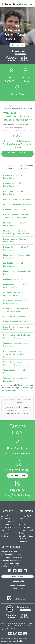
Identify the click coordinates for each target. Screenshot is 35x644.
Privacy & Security (8, 527)
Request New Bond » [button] (18, 576)
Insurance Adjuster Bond (11, 560)
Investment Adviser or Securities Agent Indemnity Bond (16, 232)
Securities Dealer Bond (14, 317)
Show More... (18, 136)
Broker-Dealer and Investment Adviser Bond (16, 336)
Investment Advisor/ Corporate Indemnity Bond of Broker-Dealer (15, 354)
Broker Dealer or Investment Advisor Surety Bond (16, 363)
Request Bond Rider (17, 585)
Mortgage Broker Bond (10, 563)
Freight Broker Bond (9, 552)
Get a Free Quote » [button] (18, 476)
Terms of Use (7, 530)
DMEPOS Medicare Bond (11, 566)
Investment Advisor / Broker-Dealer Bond (15, 177)
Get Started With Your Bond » (17, 154)
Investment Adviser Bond (17, 204)
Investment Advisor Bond (17, 199)
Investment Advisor (15, 210)
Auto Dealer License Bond (12, 557)
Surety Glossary (25, 527)
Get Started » (17, 45)
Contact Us (6, 519)
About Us (5, 516)
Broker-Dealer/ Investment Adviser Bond (13, 294)
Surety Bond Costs (26, 536)
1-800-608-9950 (21, 410)
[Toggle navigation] (31, 4)
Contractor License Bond (11, 555)
